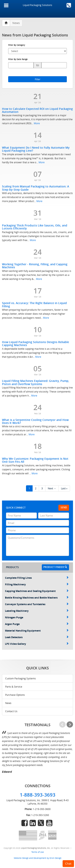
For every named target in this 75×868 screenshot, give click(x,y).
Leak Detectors (37, 637)
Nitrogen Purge (37, 617)
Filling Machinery (37, 584)
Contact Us (11, 711)
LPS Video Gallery (37, 644)
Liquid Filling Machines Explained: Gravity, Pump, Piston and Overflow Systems (36, 382)
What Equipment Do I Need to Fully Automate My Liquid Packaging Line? (36, 149)
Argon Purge (37, 624)
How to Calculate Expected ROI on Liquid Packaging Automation (37, 110)
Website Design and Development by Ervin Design (38, 858)
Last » (64, 488)
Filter (38, 79)
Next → (52, 488)
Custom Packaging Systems (20, 678)
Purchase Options (15, 695)
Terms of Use (38, 852)
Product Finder (55, 567)
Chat (68, 863)
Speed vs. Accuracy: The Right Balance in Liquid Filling (34, 304)
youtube (49, 823)
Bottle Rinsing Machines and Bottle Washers (37, 598)
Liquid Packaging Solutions (37, 5)
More (37, 123)
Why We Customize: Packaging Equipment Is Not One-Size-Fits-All (35, 460)
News (8, 703)
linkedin (33, 823)
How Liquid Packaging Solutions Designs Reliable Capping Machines (35, 343)
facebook (25, 823)
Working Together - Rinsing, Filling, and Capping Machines (35, 266)
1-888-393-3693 (69, 5)
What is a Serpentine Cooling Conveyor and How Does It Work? (35, 421)
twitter (41, 823)
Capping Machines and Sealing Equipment (37, 591)
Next (70, 725)
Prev (62, 725)
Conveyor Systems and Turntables (37, 604)
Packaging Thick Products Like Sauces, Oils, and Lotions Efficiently (35, 227)
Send (64, 507)
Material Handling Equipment (37, 631)
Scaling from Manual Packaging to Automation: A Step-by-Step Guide (35, 188)
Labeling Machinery (37, 611)
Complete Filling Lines (37, 578)
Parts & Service (14, 687)
